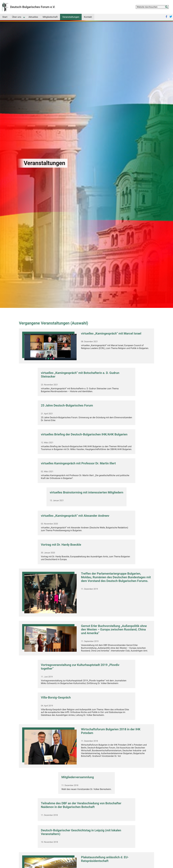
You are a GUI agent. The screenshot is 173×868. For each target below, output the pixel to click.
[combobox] (152, 7)
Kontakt (88, 17)
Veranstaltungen (71, 17)
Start (5, 17)
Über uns (17, 17)
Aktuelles (33, 17)
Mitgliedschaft (50, 17)
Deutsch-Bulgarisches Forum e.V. (33, 7)
